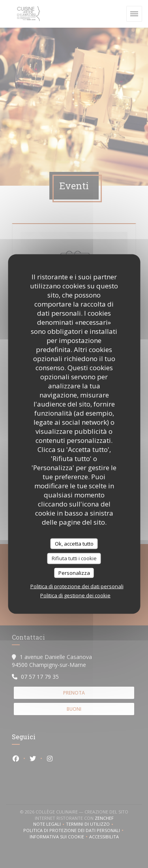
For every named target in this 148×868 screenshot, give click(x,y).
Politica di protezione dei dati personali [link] (77, 586)
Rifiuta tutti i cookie (74, 558)
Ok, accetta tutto (74, 543)
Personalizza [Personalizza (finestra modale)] (74, 572)
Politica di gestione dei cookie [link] (75, 595)
